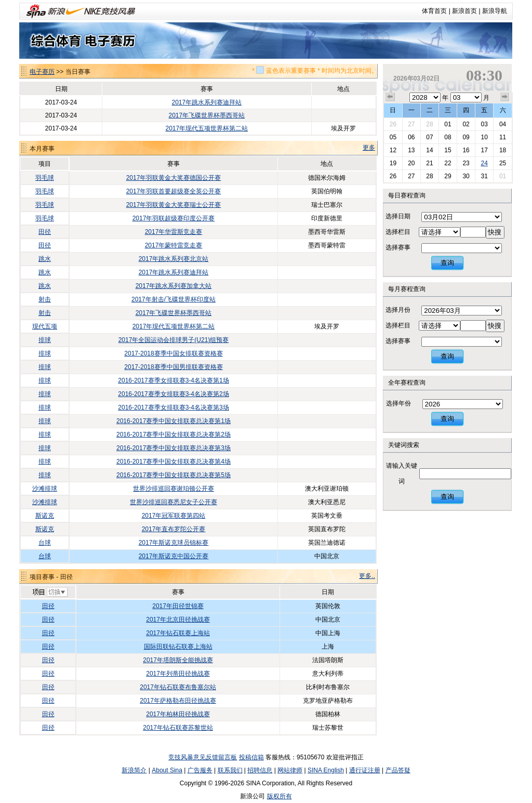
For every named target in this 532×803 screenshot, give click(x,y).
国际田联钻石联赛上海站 (178, 647)
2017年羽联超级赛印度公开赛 (174, 218)
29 (448, 176)
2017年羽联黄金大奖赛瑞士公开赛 (174, 205)
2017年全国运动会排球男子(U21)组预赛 (174, 340)
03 (484, 124)
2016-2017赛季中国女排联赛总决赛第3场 (174, 448)
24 (484, 163)
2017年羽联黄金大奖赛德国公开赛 (174, 178)
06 (411, 137)
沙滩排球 (45, 489)
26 (393, 124)
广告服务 (200, 770)
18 (503, 150)
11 (503, 137)
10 (484, 137)
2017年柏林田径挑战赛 (178, 714)
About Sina (167, 770)
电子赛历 (42, 72)
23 (466, 163)
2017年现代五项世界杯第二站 (207, 128)
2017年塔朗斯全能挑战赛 (178, 660)
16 (466, 150)
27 (411, 124)
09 (466, 137)
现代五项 (45, 326)
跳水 (45, 259)
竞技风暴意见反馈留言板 (203, 757)
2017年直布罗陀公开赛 (174, 529)
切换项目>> (50, 593)
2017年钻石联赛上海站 (178, 633)
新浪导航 (495, 11)
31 (484, 176)
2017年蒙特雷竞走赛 (174, 245)
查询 (447, 263)
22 (448, 163)
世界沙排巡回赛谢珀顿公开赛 (174, 489)
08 (448, 137)
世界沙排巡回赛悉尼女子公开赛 (174, 502)
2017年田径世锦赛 (178, 606)
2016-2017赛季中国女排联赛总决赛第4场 (174, 462)
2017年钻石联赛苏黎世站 (178, 728)
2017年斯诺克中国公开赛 (174, 556)
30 (466, 176)
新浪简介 (134, 770)
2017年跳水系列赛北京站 (174, 259)
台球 (45, 543)
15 (448, 150)
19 (393, 163)
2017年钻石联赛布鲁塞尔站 (178, 687)
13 (411, 150)
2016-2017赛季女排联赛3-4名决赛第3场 (173, 407)
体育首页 (434, 11)
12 (393, 150)
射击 (45, 299)
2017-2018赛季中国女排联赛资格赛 (173, 353)
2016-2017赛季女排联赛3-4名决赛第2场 (173, 394)
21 (429, 163)
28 (429, 124)
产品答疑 (398, 770)
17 (484, 150)
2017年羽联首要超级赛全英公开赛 (174, 191)
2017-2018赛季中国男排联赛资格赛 (173, 367)
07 (429, 137)
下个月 (505, 97)
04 (503, 124)
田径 (45, 232)
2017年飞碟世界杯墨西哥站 (207, 115)
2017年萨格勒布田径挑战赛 (178, 701)
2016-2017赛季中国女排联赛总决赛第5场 (174, 475)
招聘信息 (260, 770)
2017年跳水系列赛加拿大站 (174, 286)
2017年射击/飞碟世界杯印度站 (174, 299)
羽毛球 (45, 178)
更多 (369, 148)
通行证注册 (365, 770)
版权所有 (280, 796)
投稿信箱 (251, 757)
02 (466, 124)
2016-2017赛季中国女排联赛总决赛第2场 (174, 435)
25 (503, 163)
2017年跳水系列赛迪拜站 (207, 102)
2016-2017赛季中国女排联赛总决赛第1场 (174, 421)
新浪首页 (464, 11)
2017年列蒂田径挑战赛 (178, 674)
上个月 (390, 97)
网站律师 (290, 770)
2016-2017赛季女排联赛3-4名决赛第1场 (173, 380)
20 (411, 163)
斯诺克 (45, 516)
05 (393, 137)
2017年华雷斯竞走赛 (174, 232)
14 (429, 150)
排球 (45, 340)
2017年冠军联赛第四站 (174, 516)
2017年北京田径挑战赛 (178, 620)
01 (448, 124)
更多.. (367, 576)
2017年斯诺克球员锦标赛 (174, 543)
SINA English (326, 770)
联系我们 (230, 770)
